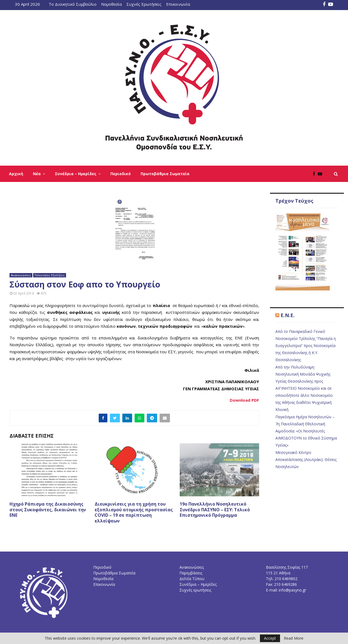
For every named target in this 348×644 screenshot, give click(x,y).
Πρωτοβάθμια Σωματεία (165, 174)
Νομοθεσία (111, 4)
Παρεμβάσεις (191, 573)
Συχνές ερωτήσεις (195, 590)
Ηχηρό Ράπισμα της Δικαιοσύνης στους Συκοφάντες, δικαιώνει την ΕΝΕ (48, 510)
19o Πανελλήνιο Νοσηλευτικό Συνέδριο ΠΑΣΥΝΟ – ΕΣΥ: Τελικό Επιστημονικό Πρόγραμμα (215, 510)
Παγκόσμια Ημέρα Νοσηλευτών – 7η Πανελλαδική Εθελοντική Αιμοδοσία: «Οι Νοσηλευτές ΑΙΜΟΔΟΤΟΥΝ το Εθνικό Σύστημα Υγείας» (306, 431)
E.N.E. (288, 315)
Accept (270, 638)
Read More (294, 638)
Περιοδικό (121, 174)
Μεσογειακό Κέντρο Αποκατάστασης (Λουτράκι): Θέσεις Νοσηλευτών (306, 459)
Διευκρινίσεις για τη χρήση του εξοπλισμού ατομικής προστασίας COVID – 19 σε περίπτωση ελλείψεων (134, 512)
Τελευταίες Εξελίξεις (50, 275)
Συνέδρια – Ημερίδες (76, 174)
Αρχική (16, 174)
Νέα (37, 174)
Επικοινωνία (178, 4)
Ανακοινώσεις (21, 275)
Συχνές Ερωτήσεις (144, 4)
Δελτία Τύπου (192, 579)
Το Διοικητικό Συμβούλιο (73, 4)
